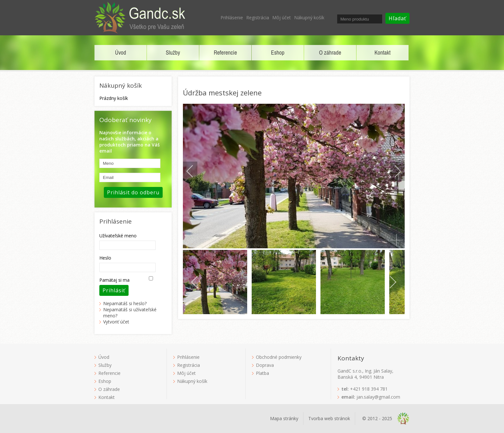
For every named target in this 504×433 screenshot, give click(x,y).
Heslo (105, 258)
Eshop (278, 53)
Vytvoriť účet (116, 322)
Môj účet (282, 18)
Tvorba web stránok (329, 418)
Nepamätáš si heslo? (125, 303)
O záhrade (330, 53)
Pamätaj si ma (114, 280)
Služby (173, 53)
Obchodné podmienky (279, 357)
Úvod (121, 53)
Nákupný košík (309, 18)
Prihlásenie (232, 18)
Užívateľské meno (118, 236)
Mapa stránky (284, 418)
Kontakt (382, 53)
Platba (262, 373)
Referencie (225, 53)
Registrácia (258, 18)
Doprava (265, 365)
